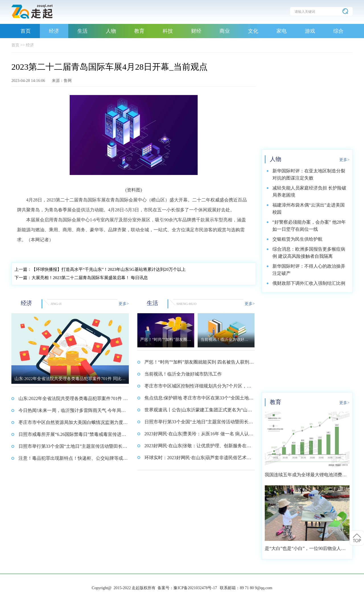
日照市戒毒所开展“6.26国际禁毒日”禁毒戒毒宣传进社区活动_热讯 (72, 436)
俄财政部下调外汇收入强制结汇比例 (309, 283)
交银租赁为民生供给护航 (297, 239)
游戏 (310, 31)
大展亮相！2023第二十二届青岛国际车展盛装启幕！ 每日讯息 (81, 278)
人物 (111, 31)
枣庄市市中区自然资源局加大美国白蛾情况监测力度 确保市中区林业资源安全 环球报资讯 (71, 424)
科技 (168, 31)
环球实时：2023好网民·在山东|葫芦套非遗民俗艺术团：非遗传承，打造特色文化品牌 (196, 459)
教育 (139, 31)
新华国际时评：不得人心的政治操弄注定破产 (309, 270)
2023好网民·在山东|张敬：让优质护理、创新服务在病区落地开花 (198, 448)
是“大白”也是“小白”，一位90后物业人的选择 (305, 550)
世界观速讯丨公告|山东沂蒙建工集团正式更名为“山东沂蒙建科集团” (198, 412)
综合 (338, 31)
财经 (196, 31)
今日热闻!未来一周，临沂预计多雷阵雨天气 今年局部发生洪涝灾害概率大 (72, 412)
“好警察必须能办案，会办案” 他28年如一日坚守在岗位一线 (309, 226)
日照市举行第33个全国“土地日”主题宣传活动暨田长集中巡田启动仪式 (73, 448)
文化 (253, 31)
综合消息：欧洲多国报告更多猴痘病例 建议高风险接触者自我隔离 (309, 253)
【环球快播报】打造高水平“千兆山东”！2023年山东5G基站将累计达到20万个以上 (100, 269)
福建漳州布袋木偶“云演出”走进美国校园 (309, 209)
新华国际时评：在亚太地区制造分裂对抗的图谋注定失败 (309, 174)
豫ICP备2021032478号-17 (195, 588)
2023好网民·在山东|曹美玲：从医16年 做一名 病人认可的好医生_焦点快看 (199, 436)
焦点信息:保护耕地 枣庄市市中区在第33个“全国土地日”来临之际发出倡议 (197, 400)
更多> (124, 304)
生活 (82, 31)
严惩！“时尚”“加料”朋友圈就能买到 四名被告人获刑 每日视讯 (197, 364)
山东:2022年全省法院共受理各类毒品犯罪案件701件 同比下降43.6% (73, 400)
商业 (225, 31)
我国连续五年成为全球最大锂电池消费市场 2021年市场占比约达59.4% (306, 477)
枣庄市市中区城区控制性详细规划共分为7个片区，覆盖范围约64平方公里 (198, 388)
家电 (282, 31)
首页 (26, 31)
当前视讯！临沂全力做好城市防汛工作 (183, 374)
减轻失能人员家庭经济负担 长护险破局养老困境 (309, 191)
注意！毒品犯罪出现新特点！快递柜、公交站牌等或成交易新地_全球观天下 (73, 460)
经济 (54, 31)
